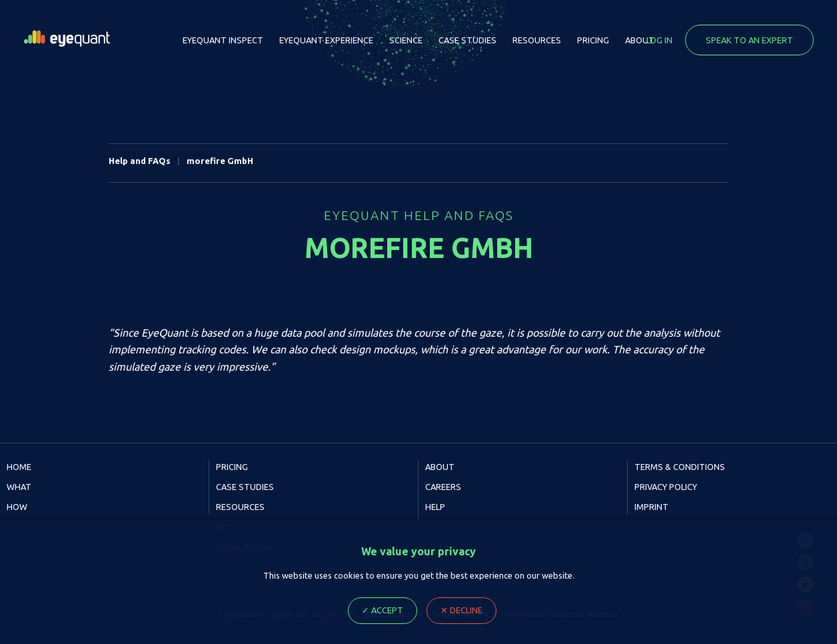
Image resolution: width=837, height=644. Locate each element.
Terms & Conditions (680, 467)
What (19, 487)
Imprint (651, 507)
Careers (443, 487)
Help (435, 507)
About (640, 40)
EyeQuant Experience (326, 40)
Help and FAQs (140, 161)
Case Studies (467, 40)
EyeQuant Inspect (223, 40)
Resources (537, 40)
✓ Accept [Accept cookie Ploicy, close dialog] (383, 610)
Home (19, 467)
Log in (659, 40)
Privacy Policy (666, 487)
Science (406, 40)
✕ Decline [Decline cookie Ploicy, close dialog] (461, 610)
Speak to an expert (749, 40)
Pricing (593, 40)
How (17, 507)
